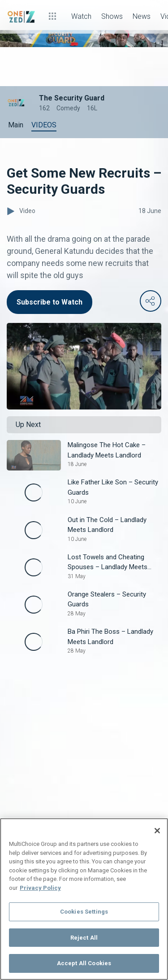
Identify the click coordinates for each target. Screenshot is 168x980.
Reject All (84, 938)
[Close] (157, 831)
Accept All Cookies (84, 963)
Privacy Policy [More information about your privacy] (40, 888)
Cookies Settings (84, 912)
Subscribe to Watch (50, 302)
